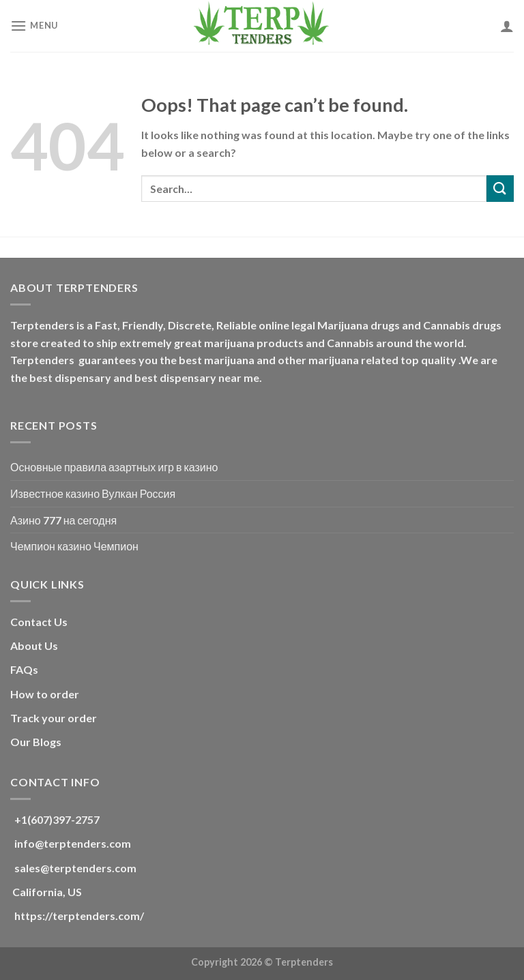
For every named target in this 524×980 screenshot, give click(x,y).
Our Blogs (36, 742)
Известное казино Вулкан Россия (93, 493)
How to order (45, 694)
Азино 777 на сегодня (63, 520)
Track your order (54, 718)
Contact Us (39, 622)
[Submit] (500, 189)
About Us (34, 645)
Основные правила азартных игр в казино (114, 467)
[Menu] (34, 26)
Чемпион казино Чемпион (74, 546)
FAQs (24, 669)
